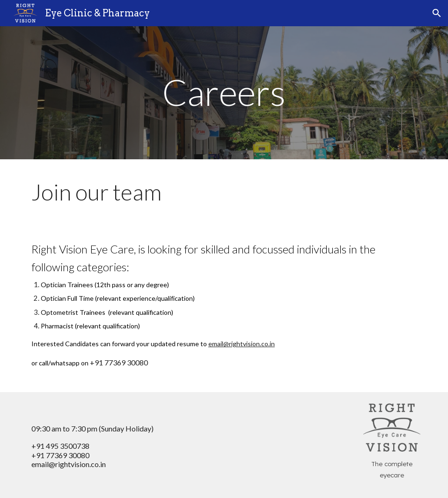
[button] (437, 13)
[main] (224, 93)
